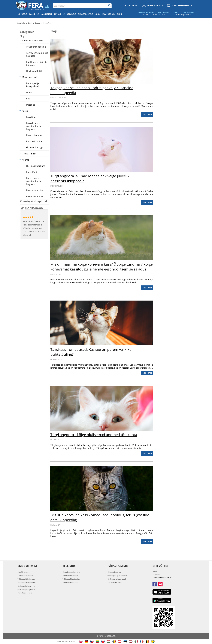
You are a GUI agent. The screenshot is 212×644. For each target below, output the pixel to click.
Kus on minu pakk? (115, 582)
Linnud (30, 92)
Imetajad (31, 105)
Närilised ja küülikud (32, 41)
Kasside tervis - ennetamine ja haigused (34, 126)
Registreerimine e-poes (26, 586)
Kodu (98, 14)
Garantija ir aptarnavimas (117, 575)
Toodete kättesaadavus (27, 582)
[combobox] (82, 6)
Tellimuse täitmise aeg (26, 579)
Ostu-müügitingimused (27, 589)
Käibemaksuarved (114, 572)
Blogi (120, 14)
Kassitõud (31, 117)
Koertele (22, 14)
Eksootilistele (85, 14)
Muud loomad (29, 77)
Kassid (25, 111)
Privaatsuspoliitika (25, 593)
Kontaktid (132, 5)
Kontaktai (156, 575)
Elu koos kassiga (34, 147)
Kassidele (34, 14)
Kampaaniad (109, 14)
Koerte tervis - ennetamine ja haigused (33, 181)
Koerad (26, 160)
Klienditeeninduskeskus (162, 577)
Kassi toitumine (34, 135)
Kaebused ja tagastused (117, 579)
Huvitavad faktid (35, 71)
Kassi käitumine (34, 141)
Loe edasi (147, 114)
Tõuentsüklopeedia (36, 47)
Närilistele (46, 14)
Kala (28, 99)
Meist (155, 572)
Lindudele (59, 14)
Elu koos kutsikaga (36, 166)
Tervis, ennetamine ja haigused (37, 54)
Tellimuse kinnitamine (71, 579)
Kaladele (71, 14)
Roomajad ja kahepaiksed (33, 85)
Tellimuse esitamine (70, 575)
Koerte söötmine (35, 190)
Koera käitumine (35, 196)
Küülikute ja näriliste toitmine (37, 63)
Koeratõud (31, 172)
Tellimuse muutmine (70, 582)
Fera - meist (30, 154)
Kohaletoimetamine (25, 575)
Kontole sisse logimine (71, 572)
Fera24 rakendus (24, 572)
